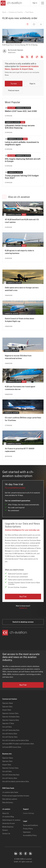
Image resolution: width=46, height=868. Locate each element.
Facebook (32, 57)
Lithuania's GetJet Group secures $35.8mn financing (20, 127)
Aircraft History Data (10, 734)
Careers (5, 830)
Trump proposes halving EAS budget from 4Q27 (22, 177)
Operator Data (7, 707)
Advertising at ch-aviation (11, 820)
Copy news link (37, 57)
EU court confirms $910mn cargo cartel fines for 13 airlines (23, 419)
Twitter (21, 854)
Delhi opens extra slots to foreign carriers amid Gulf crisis (22, 289)
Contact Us (6, 834)
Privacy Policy (28, 829)
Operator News (8, 703)
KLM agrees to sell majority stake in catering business (19, 252)
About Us (6, 813)
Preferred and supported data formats (16, 796)
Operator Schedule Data (11, 717)
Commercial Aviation (16, 12)
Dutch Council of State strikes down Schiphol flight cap (20, 320)
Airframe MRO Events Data (12, 747)
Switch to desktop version (23, 622)
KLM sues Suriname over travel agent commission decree (20, 388)
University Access (9, 823)
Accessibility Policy (30, 835)
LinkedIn (22, 57)
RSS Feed (42, 57)
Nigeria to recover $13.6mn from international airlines (18, 357)
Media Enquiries (8, 827)
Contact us (23, 608)
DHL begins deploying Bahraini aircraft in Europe (23, 160)
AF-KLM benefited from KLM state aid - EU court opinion (22, 221)
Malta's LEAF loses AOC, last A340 (21, 111)
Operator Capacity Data (11, 720)
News (4, 12)
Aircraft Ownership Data (11, 730)
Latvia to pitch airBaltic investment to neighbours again (22, 143)
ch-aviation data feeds (10, 792)
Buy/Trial (23, 597)
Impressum (27, 832)
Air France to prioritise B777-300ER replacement (20, 450)
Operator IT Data (8, 723)
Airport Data (7, 710)
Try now (14, 84)
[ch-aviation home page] (11, 3)
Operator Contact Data (10, 713)
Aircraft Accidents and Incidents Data (16, 740)
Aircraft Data (7, 727)
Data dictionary (8, 803)
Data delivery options (10, 799)
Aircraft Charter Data (10, 737)
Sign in (35, 3)
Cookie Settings (29, 813)
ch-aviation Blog (8, 817)
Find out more (14, 90)
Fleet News (29, 12)
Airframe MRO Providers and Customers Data (18, 744)
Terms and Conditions (30, 825)
